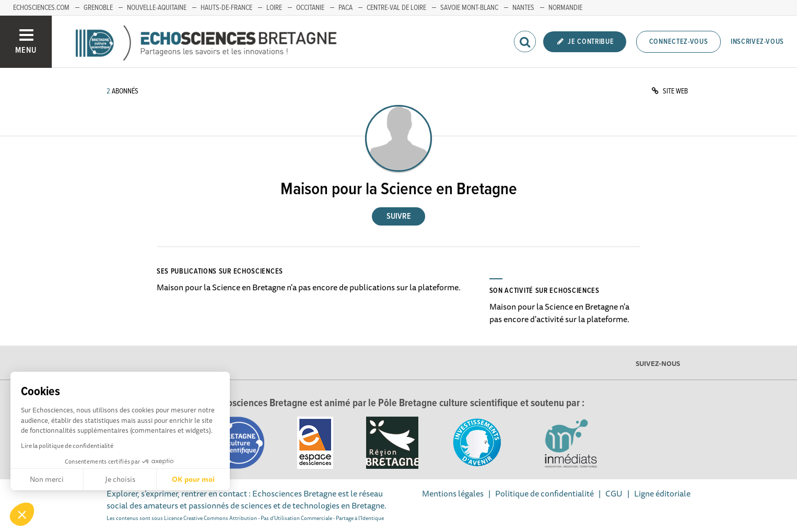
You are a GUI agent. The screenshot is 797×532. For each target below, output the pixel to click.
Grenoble (98, 8)
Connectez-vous (679, 42)
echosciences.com (41, 8)
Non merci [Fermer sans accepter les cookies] (47, 479)
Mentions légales (453, 493)
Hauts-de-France (226, 8)
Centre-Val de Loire (396, 8)
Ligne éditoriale (662, 493)
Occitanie (310, 8)
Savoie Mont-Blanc (469, 8)
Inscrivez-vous (757, 42)
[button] (22, 514)
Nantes (523, 8)
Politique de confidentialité (544, 493)
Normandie (565, 8)
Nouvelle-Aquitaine (157, 8)
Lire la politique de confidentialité (67, 446)
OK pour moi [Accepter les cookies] (193, 479)
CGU (614, 493)
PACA (345, 8)
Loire (274, 8)
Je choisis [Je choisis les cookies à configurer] (120, 479)
